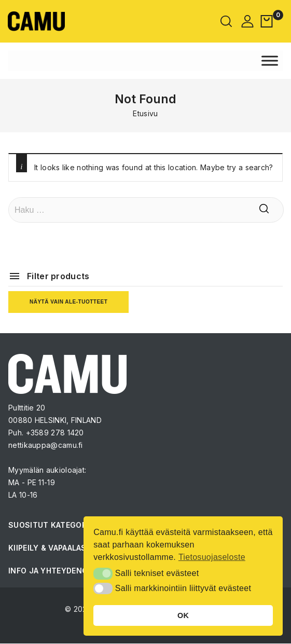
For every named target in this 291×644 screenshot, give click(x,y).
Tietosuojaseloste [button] (212, 557)
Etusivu (145, 113)
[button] (103, 573)
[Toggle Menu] (270, 60)
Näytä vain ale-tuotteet (68, 302)
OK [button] (183, 615)
